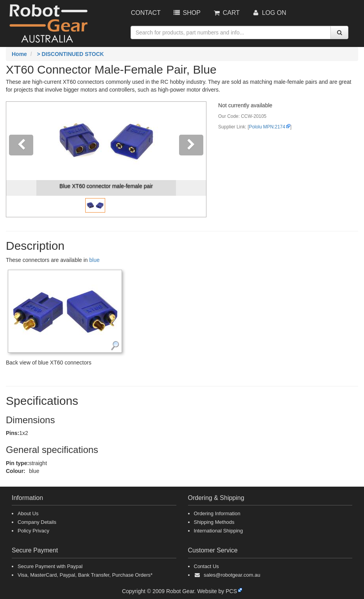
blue (94, 260)
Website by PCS (217, 591)
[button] (21, 159)
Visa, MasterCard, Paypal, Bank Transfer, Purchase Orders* (85, 575)
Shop (186, 13)
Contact (146, 13)
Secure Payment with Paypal (50, 566)
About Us (28, 513)
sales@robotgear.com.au (232, 575)
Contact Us (206, 566)
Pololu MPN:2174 (267, 127)
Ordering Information (217, 513)
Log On (269, 13)
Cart (226, 13)
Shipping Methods (214, 522)
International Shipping (219, 531)
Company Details (37, 522)
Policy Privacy (33, 531)
